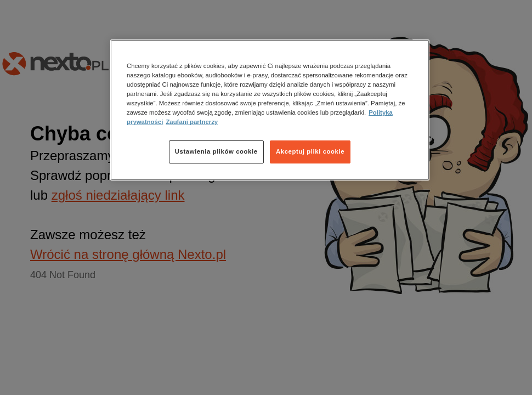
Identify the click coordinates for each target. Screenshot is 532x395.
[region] (270, 110)
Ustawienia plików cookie (216, 151)
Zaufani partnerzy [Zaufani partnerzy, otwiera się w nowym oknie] (192, 122)
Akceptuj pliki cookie (310, 151)
